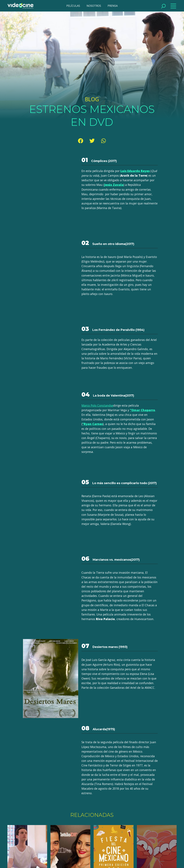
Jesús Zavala (114, 185)
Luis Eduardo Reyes (135, 171)
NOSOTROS (94, 6)
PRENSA (113, 6)
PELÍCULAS (73, 6)
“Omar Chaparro (143, 410)
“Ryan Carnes (93, 424)
